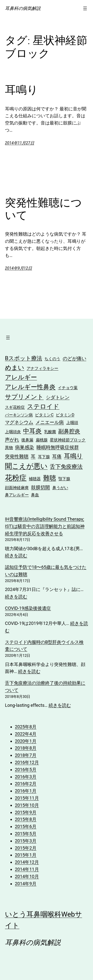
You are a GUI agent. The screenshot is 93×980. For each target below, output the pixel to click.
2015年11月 (27, 798)
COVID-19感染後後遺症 (28, 608)
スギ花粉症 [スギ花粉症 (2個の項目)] (15, 407)
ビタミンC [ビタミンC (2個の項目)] (44, 415)
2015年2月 (26, 848)
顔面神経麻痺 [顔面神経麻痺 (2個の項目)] (17, 488)
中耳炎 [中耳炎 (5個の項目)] (32, 431)
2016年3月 (26, 777)
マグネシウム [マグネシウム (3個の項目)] (19, 422)
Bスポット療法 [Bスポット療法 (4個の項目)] (24, 358)
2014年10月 (27, 876)
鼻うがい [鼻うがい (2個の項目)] (60, 488)
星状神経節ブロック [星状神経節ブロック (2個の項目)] (68, 440)
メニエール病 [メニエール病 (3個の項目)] (50, 422)
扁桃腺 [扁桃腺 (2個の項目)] (42, 440)
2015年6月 (26, 826)
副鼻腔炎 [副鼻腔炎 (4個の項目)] (69, 431)
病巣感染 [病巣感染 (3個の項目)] (25, 447)
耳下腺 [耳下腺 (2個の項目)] (44, 457)
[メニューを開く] (85, 8)
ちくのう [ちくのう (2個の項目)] (52, 359)
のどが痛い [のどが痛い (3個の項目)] (75, 358)
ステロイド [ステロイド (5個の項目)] (43, 406)
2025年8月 (26, 727)
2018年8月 (26, 748)
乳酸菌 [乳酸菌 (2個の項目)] (50, 432)
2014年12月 (27, 862)
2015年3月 (26, 841)
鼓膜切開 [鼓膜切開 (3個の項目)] (40, 487)
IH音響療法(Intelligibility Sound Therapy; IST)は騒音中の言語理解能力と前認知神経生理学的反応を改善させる (45, 526)
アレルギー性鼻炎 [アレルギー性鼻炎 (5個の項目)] (30, 387)
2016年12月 (27, 762)
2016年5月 (26, 770)
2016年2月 (26, 784)
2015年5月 (26, 834)
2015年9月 (26, 812)
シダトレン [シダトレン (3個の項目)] (58, 397)
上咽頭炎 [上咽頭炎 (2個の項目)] (13, 432)
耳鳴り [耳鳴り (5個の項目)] (73, 456)
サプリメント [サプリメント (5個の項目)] (24, 397)
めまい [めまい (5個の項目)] (15, 368)
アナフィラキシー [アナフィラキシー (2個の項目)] (42, 368)
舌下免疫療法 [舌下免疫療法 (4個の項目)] (66, 466)
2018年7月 (26, 755)
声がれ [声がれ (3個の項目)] (12, 440)
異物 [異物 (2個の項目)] (9, 448)
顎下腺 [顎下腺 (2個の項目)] (64, 479)
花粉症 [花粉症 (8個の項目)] (16, 478)
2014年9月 (26, 884)
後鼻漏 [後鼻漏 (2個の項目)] (27, 440)
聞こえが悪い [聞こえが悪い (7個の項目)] (26, 466)
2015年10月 (27, 805)
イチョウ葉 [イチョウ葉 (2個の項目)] (68, 388)
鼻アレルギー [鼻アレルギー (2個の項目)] (17, 495)
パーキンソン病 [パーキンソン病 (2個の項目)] (19, 415)
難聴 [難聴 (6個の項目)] (50, 478)
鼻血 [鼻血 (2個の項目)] (35, 495)
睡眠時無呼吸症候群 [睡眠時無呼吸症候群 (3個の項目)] (58, 447)
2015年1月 (26, 855)
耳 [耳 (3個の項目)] (33, 456)
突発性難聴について (43, 209)
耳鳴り (21, 90)
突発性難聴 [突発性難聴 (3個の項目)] (17, 456)
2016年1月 (26, 791)
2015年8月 (26, 819)
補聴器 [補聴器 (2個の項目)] (35, 479)
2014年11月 (27, 869)
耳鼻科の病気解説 (23, 8)
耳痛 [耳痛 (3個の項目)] (57, 456)
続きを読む (16, 555)
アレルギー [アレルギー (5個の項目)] (21, 377)
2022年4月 (26, 734)
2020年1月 (26, 741)
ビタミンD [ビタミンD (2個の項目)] (65, 415)
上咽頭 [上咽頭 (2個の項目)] (72, 423)
